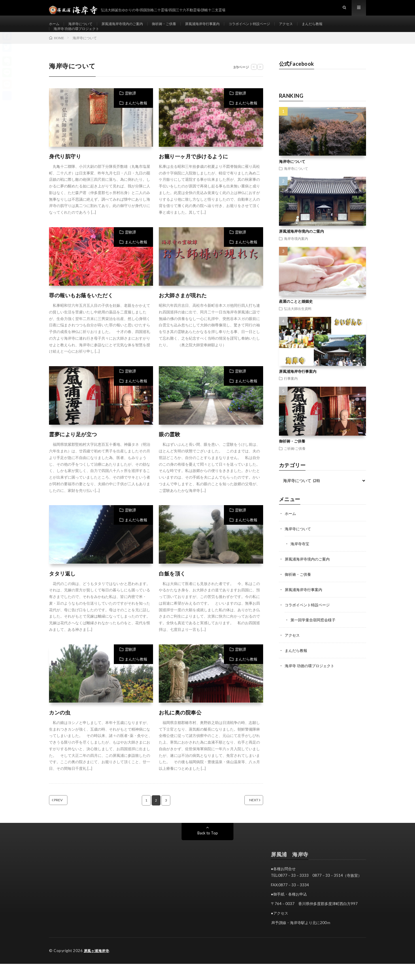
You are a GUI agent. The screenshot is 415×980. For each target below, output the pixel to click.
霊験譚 (130, 109)
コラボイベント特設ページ (275, 29)
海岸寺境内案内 (296, 255)
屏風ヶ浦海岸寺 (98, 967)
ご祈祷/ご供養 (295, 464)
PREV (65, 817)
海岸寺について (84, 29)
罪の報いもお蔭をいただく (81, 311)
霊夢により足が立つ (73, 451)
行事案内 (291, 394)
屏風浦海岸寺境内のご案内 (131, 29)
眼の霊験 (169, 451)
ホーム (55, 29)
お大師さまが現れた (183, 311)
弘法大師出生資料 (298, 325)
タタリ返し (62, 590)
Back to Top (208, 849)
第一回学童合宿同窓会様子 (315, 634)
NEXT (247, 817)
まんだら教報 (346, 29)
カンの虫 (60, 729)
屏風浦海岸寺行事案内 (222, 29)
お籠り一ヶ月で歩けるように (194, 172)
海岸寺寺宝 (301, 559)
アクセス (316, 29)
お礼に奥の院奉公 (180, 729)
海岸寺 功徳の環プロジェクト (80, 39)
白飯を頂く (172, 590)
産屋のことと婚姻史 (296, 317)
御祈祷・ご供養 (179, 29)
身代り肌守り (65, 172)
